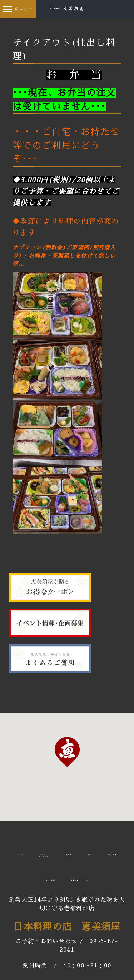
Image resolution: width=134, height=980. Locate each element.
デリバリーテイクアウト (45, 856)
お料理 (69, 855)
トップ (20, 855)
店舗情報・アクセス (80, 880)
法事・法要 (112, 855)
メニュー (18, 9)
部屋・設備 (51, 880)
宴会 (90, 855)
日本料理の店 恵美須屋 (67, 927)
